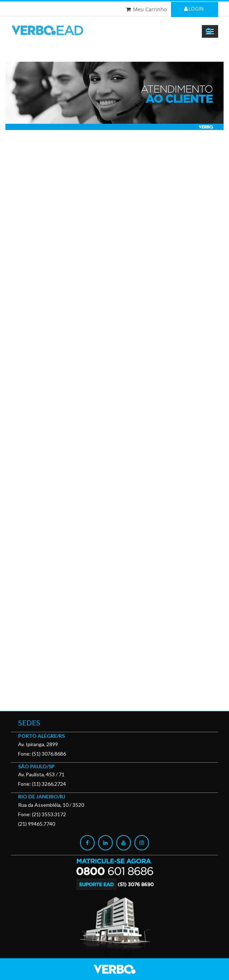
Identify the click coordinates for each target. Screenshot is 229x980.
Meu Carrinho (150, 9)
